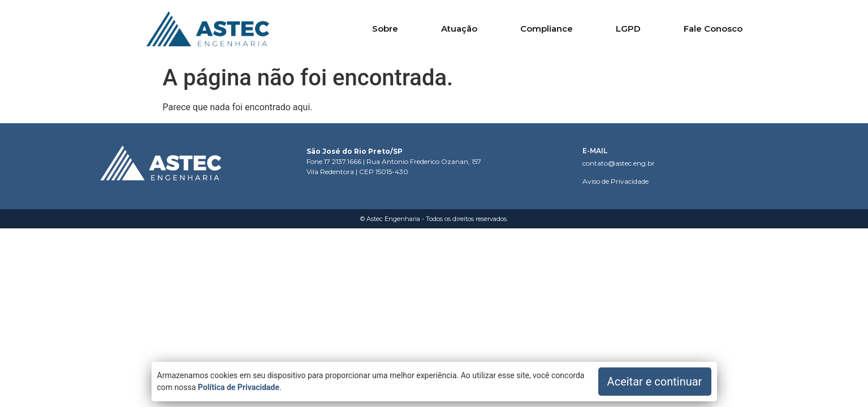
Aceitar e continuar (655, 382)
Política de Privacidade (239, 387)
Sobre (385, 29)
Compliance (547, 29)
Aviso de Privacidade (616, 181)
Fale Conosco (713, 29)
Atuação (459, 29)
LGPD (628, 29)
